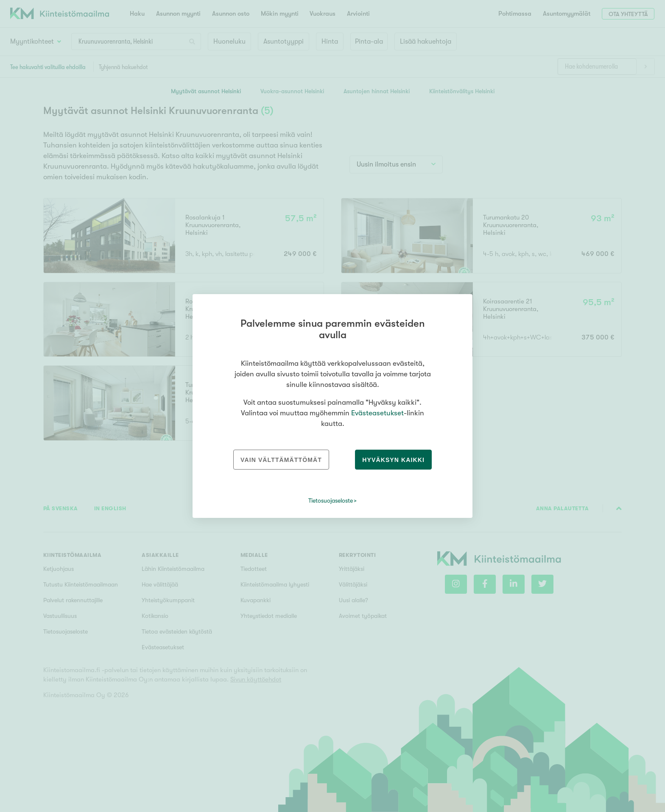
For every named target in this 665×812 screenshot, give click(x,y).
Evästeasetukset (377, 413)
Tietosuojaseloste (331, 501)
